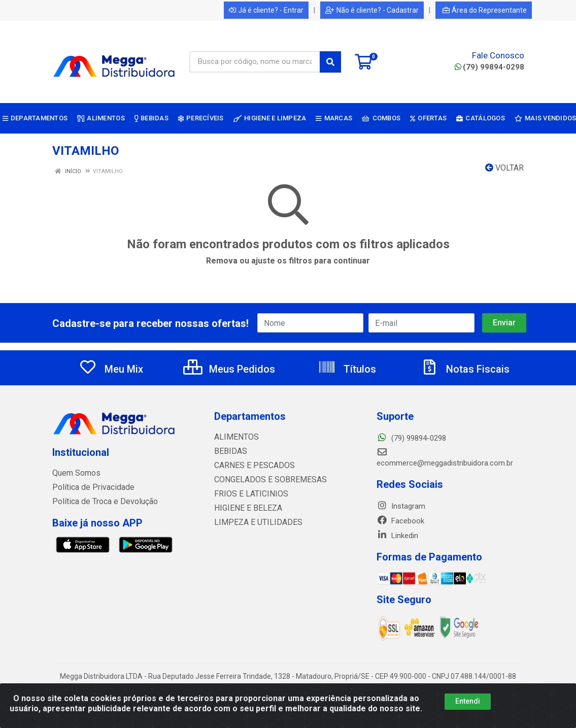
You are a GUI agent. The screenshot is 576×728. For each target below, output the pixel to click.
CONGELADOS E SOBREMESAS (266, 480)
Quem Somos (75, 473)
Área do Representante (485, 10)
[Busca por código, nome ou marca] (255, 62)
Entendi (468, 701)
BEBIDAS (229, 451)
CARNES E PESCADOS (251, 466)
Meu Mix (111, 369)
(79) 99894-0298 (489, 67)
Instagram (401, 506)
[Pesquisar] (330, 62)
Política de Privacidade (90, 487)
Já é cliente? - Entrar (266, 10)
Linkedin (397, 536)
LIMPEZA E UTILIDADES (254, 522)
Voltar (504, 168)
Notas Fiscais (465, 369)
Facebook (400, 521)
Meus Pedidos (229, 369)
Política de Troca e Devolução (102, 502)
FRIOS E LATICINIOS (248, 494)
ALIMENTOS (234, 437)
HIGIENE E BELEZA (245, 508)
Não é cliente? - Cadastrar (372, 10)
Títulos (347, 369)
